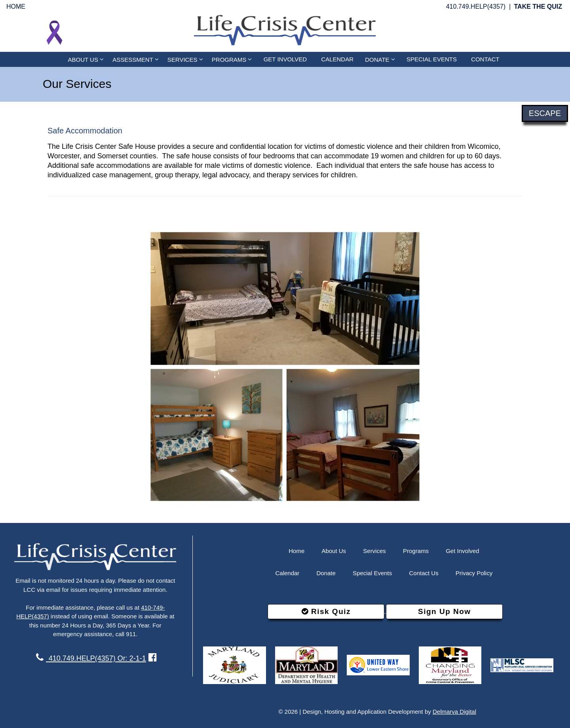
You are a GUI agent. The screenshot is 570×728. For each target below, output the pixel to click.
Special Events (372, 573)
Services (374, 551)
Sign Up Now (445, 611)
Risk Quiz (326, 611)
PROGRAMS (232, 59)
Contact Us (424, 573)
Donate (326, 573)
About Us (334, 551)
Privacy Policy (474, 573)
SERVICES (185, 59)
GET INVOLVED (285, 59)
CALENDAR (337, 59)
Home (296, 551)
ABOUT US (86, 59)
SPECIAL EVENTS (432, 59)
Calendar (287, 573)
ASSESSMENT (135, 59)
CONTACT (485, 59)
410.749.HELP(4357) (476, 7)
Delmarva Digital (454, 712)
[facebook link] (153, 657)
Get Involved (462, 551)
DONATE (380, 59)
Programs (416, 551)
